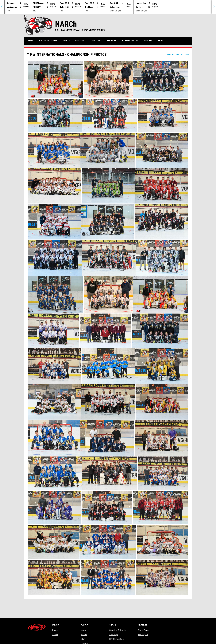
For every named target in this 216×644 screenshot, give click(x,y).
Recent (170, 55)
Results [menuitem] (148, 41)
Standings (114, 635)
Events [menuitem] (66, 41)
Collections (182, 55)
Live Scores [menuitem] (96, 41)
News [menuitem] (31, 41)
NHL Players (143, 635)
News (83, 630)
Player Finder (144, 630)
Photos (55, 630)
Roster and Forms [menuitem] (48, 41)
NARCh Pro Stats (117, 639)
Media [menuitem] (112, 41)
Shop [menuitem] (162, 41)
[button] (55, 80)
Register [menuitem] (80, 41)
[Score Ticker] (108, 7)
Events (84, 635)
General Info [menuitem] (131, 41)
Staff (83, 639)
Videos (55, 635)
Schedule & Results (118, 630)
